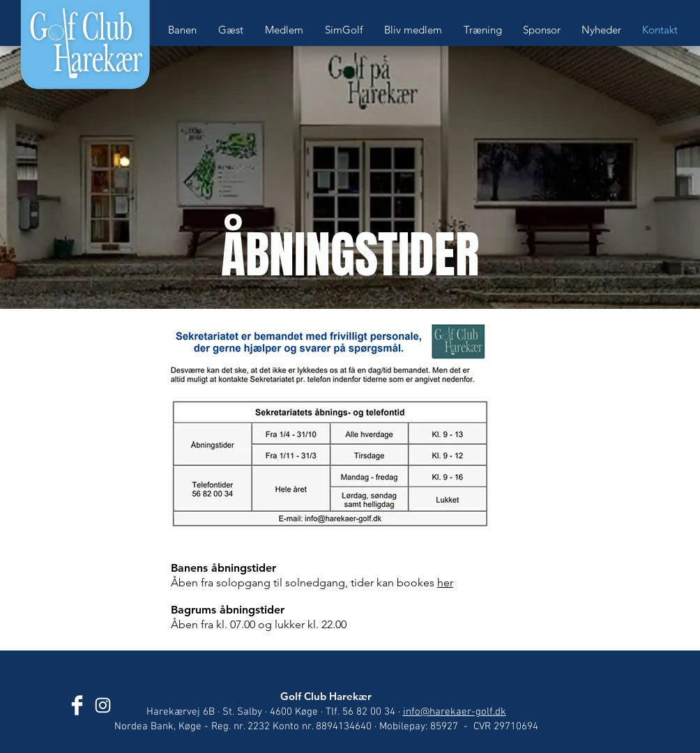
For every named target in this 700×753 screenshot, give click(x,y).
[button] (186, 30)
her (445, 583)
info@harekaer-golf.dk (455, 712)
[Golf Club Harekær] (77, 705)
